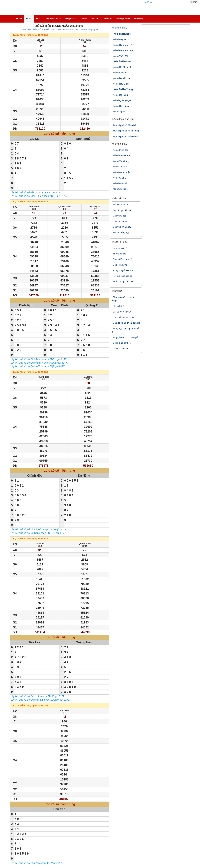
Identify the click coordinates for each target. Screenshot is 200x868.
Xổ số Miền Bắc (122, 34)
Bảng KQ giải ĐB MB (123, 270)
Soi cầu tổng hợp (121, 232)
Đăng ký (148, 2)
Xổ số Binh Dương (122, 156)
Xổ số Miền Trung (123, 89)
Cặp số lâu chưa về (122, 259)
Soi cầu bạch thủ (121, 205)
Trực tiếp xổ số (54, 19)
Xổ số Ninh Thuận (122, 172)
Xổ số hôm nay (119, 28)
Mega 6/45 (70, 19)
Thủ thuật (139, 19)
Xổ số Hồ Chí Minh (122, 67)
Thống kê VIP (123, 19)
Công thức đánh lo (122, 343)
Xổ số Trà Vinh (120, 167)
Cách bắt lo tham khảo (124, 317)
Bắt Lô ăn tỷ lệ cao (122, 312)
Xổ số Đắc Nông (121, 106)
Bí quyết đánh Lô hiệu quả (126, 337)
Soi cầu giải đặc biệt (123, 210)
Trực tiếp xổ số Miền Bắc (125, 125)
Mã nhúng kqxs (120, 111)
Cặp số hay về (120, 265)
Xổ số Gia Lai (120, 178)
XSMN (39, 19)
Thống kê (107, 19)
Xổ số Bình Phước (122, 78)
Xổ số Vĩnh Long (121, 161)
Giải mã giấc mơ (121, 349)
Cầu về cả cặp (120, 216)
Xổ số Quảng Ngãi (122, 100)
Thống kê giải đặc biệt (124, 282)
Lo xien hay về (120, 248)
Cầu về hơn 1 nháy (122, 227)
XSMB (19, 19)
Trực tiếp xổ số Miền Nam (125, 136)
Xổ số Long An (120, 73)
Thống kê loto (120, 254)
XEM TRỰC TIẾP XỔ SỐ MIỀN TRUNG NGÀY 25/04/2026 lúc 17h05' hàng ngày (59, 29)
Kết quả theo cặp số (123, 276)
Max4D (83, 19)
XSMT (29, 19)
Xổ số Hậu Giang (121, 84)
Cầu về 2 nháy (120, 221)
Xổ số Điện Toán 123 (123, 45)
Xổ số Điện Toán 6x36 (124, 50)
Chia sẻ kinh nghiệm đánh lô (127, 323)
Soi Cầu (95, 19)
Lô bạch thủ (119, 306)
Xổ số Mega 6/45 (121, 39)
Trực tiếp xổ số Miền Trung (126, 131)
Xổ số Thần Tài (120, 56)
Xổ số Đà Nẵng (120, 95)
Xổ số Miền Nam (123, 62)
